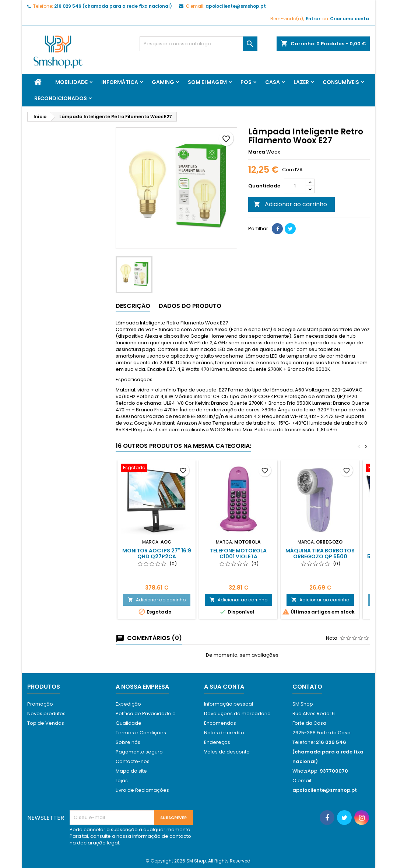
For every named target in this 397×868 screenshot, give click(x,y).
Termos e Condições (141, 733)
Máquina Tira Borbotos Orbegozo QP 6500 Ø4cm (320, 556)
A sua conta (224, 687)
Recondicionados (61, 98)
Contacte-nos (133, 761)
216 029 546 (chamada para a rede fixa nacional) (113, 6)
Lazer (301, 82)
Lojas (122, 781)
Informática (120, 82)
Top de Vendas (46, 723)
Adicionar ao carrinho (290, 204)
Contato (307, 687)
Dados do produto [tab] (190, 306)
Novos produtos (46, 714)
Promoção (40, 704)
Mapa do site (131, 771)
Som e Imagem (207, 82)
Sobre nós (128, 742)
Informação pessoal (229, 704)
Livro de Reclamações (142, 790)
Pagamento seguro (139, 752)
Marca (257, 152)
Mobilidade (71, 82)
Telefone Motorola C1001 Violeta (238, 554)
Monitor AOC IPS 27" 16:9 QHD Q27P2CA (157, 554)
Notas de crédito (224, 733)
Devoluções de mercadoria (237, 714)
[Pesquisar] (198, 44)
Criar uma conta (349, 19)
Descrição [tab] (133, 306)
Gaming (163, 82)
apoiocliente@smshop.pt (236, 6)
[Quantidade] (295, 186)
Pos (246, 82)
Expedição (128, 704)
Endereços (217, 742)
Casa (273, 82)
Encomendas (220, 723)
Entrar (313, 19)
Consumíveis (341, 82)
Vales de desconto (227, 752)
